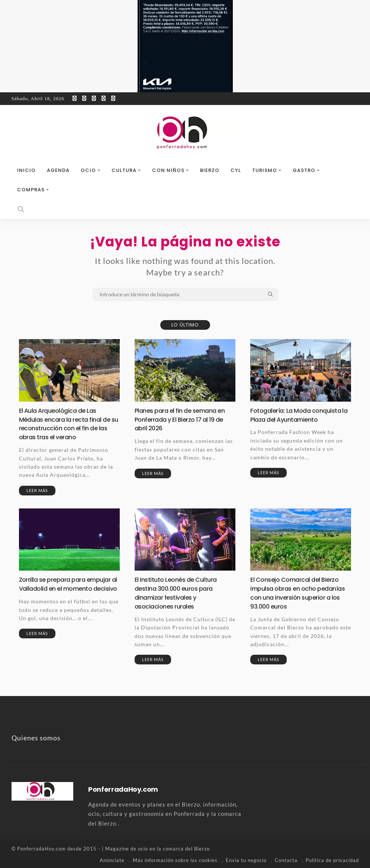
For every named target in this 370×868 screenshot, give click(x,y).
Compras (31, 190)
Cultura (124, 170)
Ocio (88, 170)
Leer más (37, 490)
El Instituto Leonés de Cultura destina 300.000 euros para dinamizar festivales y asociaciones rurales (179, 592)
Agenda (58, 170)
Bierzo (210, 170)
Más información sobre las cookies (175, 859)
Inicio (26, 170)
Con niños (168, 170)
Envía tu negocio (246, 859)
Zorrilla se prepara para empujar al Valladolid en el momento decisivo (69, 588)
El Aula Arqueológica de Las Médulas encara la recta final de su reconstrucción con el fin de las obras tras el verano (69, 423)
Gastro (304, 170)
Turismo (265, 170)
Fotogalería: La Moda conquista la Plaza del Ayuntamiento (299, 415)
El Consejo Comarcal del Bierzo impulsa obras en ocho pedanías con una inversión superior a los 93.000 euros (298, 592)
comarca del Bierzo (186, 848)
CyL (236, 170)
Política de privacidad (332, 859)
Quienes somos (36, 737)
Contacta (286, 859)
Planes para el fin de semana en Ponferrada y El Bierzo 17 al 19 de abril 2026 (184, 419)
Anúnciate (112, 859)
